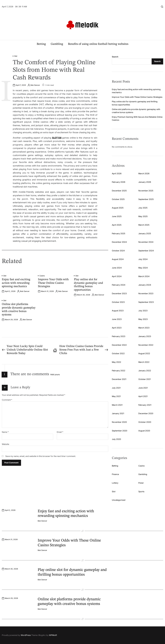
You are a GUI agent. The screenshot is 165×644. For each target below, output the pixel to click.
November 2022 (146, 345)
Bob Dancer (35, 85)
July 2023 (143, 311)
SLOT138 (57, 138)
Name (5, 432)
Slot (16, 56)
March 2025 (144, 225)
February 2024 (119, 285)
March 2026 (144, 174)
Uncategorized (119, 500)
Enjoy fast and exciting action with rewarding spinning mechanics (16, 283)
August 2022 (144, 353)
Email (60, 432)
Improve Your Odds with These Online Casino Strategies (53, 283)
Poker (141, 483)
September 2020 (120, 431)
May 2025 (143, 216)
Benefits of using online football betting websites (98, 44)
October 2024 (118, 251)
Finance (115, 474)
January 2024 (145, 285)
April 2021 (143, 396)
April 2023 (117, 328)
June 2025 (117, 216)
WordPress (26, 635)
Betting (41, 44)
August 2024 (118, 259)
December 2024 (119, 242)
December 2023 (119, 293)
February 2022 (119, 371)
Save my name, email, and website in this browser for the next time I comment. (41, 456)
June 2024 (117, 268)
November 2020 (119, 422)
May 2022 (116, 362)
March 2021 (117, 405)
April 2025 (117, 225)
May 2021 (116, 396)
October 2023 (118, 302)
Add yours (55, 374)
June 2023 (117, 319)
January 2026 (145, 182)
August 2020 (144, 431)
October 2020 (145, 422)
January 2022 (145, 371)
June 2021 (143, 388)
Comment (7, 400)
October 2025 (118, 199)
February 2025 (118, 233)
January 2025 (145, 233)
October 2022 (118, 353)
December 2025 (119, 191)
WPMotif (53, 635)
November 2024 (146, 242)
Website (5, 444)
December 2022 (119, 345)
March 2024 (144, 276)
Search (115, 57)
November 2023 (146, 293)
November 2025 (146, 191)
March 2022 (144, 362)
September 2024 (146, 251)
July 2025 (143, 208)
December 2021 (119, 379)
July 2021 (116, 388)
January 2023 (145, 336)
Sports (141, 491)
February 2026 (119, 182)
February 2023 (119, 336)
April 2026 (117, 174)
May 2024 (143, 268)
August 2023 (118, 311)
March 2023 (144, 328)
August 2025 (118, 208)
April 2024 (117, 276)
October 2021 (145, 379)
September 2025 (146, 199)
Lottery (115, 483)
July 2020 (116, 439)
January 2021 (118, 413)
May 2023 (143, 319)
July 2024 (143, 259)
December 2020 (146, 413)
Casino (42, 276)
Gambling (57, 44)
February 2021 (145, 405)
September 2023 (146, 302)
